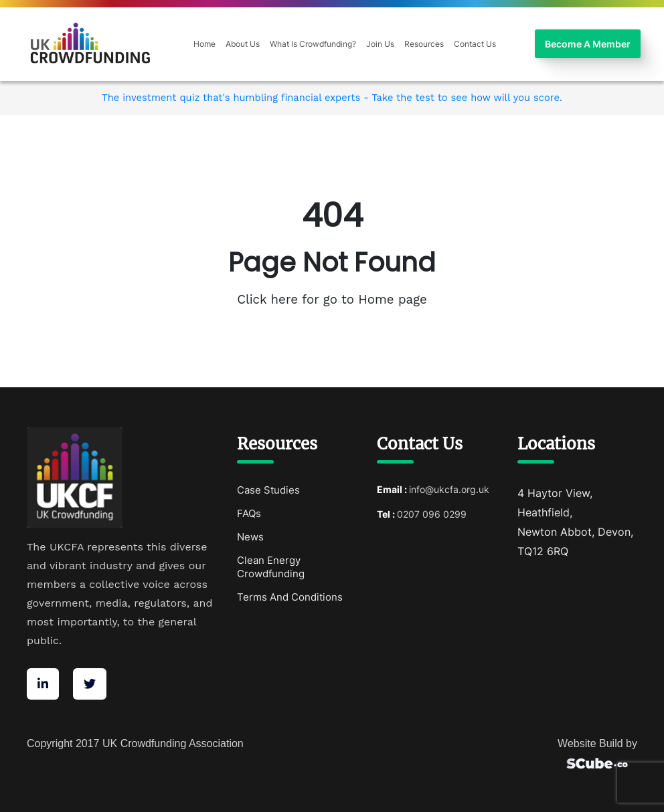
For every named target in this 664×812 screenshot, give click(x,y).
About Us (243, 44)
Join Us (380, 44)
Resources (424, 44)
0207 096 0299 (432, 514)
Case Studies (268, 490)
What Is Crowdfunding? (313, 44)
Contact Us (475, 44)
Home (204, 44)
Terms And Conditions (290, 597)
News (250, 537)
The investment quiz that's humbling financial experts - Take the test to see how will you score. (332, 98)
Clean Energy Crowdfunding (271, 567)
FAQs (249, 513)
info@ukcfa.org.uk (449, 489)
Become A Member (588, 44)
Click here (269, 300)
